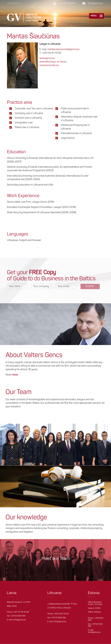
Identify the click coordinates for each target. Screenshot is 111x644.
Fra (19, 3)
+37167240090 (67, 3)
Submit (90, 286)
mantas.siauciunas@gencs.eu (64, 49)
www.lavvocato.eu (49, 65)
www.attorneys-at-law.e (52, 62)
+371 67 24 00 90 (21, 612)
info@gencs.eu (95, 3)
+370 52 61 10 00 (61, 614)
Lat (8, 3)
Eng (15, 3)
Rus (12, 3)
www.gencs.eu (47, 58)
